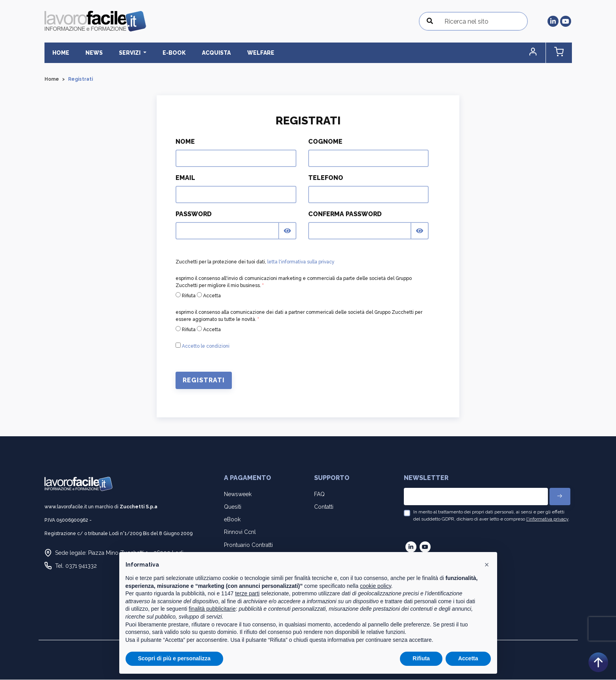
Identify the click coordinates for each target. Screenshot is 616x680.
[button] (538, 53)
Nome (185, 142)
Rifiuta (186, 296)
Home (59, 53)
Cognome (325, 142)
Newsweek (238, 494)
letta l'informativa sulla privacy (301, 262)
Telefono (326, 178)
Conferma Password (345, 214)
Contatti (324, 507)
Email (185, 178)
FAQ (319, 494)
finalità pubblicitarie (212, 609)
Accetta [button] (468, 658)
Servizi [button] (122, 53)
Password (194, 214)
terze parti (247, 593)
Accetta (209, 296)
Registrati (204, 381)
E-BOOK (162, 53)
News (89, 53)
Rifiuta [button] (421, 658)
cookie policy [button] (375, 586)
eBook (232, 520)
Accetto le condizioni (206, 346)
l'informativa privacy (547, 519)
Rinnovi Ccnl (240, 532)
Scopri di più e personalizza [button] (174, 658)
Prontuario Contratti (248, 545)
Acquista (200, 53)
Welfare (241, 53)
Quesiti (233, 507)
